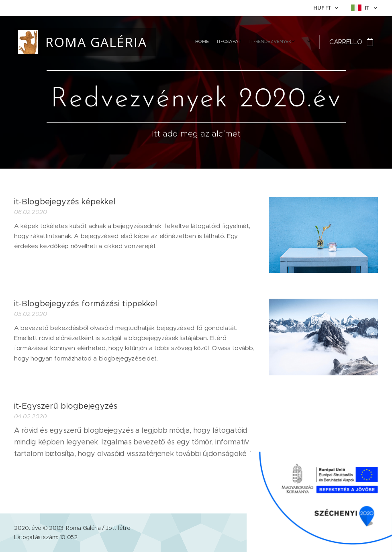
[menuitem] (242, 42)
